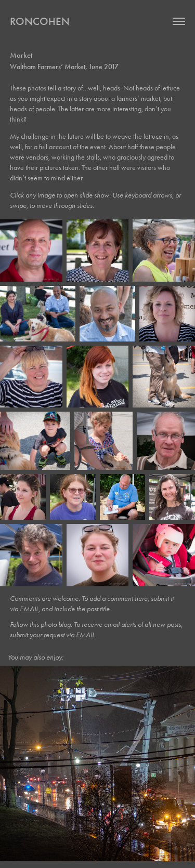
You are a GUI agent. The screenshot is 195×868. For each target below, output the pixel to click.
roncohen (40, 21)
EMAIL (29, 609)
